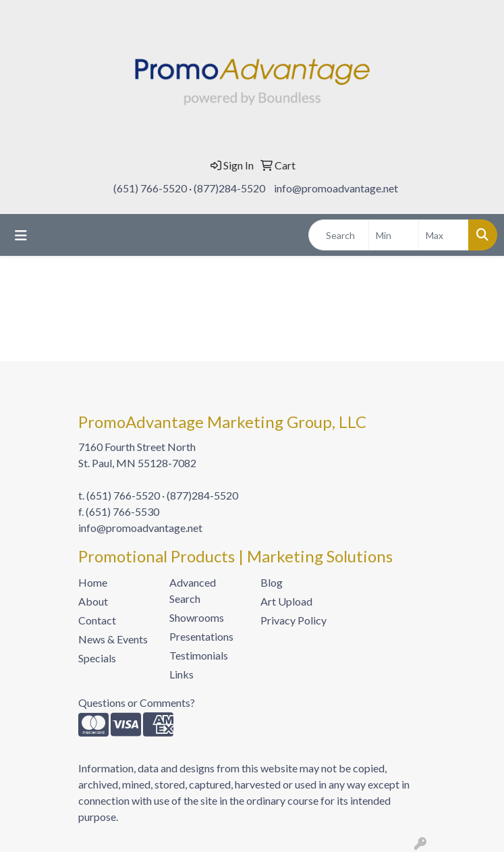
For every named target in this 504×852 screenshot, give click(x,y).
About (93, 601)
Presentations (201, 636)
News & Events (113, 639)
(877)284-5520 (229, 188)
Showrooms (197, 617)
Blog (272, 582)
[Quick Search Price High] (444, 235)
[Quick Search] (339, 235)
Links (181, 674)
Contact (97, 620)
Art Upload (286, 601)
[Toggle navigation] (21, 235)
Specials (97, 658)
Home (93, 582)
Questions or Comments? (137, 702)
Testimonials (199, 655)
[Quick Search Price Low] (394, 235)
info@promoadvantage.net (336, 188)
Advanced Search (193, 590)
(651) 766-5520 (150, 188)
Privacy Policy (293, 620)
